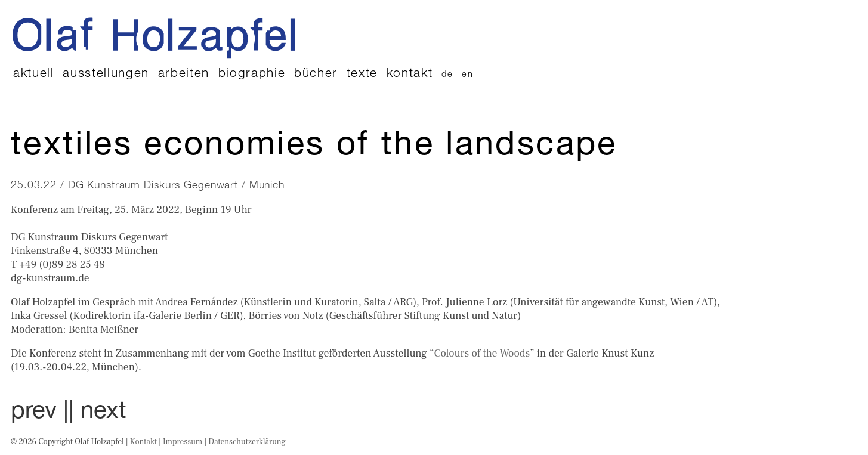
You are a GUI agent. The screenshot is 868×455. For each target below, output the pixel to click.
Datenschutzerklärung (247, 442)
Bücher (316, 74)
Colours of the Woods (482, 353)
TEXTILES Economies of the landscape (314, 147)
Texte (362, 74)
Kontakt (410, 74)
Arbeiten (184, 74)
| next (98, 413)
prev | (40, 413)
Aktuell (34, 74)
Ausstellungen (106, 74)
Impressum (183, 442)
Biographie (252, 74)
